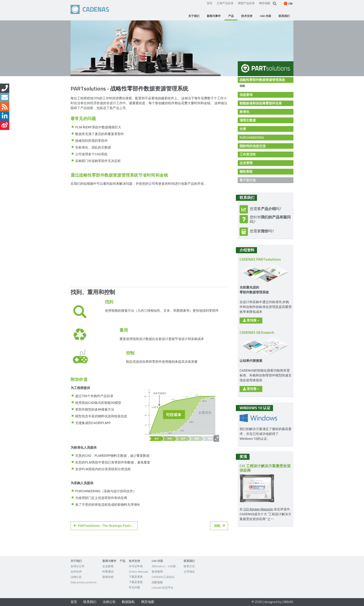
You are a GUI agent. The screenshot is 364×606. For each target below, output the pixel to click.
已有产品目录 (225, 3)
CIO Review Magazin (258, 509)
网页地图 (265, 3)
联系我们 (90, 602)
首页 (210, 3)
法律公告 (109, 602)
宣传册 (251, 320)
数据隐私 (128, 602)
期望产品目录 (246, 3)
